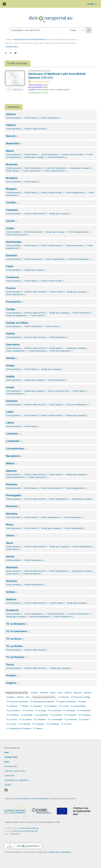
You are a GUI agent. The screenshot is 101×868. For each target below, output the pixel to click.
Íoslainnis (12, 401)
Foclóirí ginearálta (14, 118)
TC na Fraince (28, 711)
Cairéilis (12, 203)
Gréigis (10, 366)
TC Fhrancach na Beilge (80, 697)
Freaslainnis (15, 302)
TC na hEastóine (84, 711)
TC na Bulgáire (36, 706)
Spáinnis (11, 599)
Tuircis (10, 665)
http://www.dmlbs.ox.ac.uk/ (38, 93)
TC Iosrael (82, 702)
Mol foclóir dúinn (11, 766)
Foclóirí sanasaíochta (51, 118)
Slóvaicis (11, 581)
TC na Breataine (17, 624)
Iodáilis (10, 376)
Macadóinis (14, 456)
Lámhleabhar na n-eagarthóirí (16, 780)
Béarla (10, 151)
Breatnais (12, 164)
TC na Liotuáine (25, 720)
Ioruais (10, 387)
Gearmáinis (13, 345)
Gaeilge (92, 4)
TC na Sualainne (53, 724)
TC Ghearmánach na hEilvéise (42, 702)
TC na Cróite (64, 706)
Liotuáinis (13, 434)
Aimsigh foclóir (11, 757)
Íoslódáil (8, 785)
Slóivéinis (12, 567)
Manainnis (78, 693)
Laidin (10, 412)
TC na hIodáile (27, 715)
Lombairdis (14, 441)
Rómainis (13, 506)
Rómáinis (12, 514)
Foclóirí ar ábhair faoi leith (36, 129)
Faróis (10, 266)
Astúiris (53, 693)
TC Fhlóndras (64, 697)
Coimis (60, 693)
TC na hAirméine (54, 711)
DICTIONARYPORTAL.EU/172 (40, 71)
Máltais (12, 463)
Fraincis (11, 288)
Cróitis (10, 228)
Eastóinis (12, 255)
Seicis (10, 543)
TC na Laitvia (12, 720)
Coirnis (12, 221)
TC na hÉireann (13, 715)
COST (16, 822)
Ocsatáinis (11, 697)
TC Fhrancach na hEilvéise (17, 702)
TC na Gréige (41, 711)
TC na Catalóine (50, 706)
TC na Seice (11, 724)
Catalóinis (12, 210)
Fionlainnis (13, 277)
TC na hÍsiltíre (14, 646)
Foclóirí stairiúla (32, 118)
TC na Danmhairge (78, 706)
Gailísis (10, 334)
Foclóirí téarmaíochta (51, 155)
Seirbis (10, 557)
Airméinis (34, 693)
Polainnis (12, 485)
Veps (28, 697)
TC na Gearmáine (18, 631)
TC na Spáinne (38, 724)
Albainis (11, 114)
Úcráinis (12, 675)
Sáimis (11, 536)
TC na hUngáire (85, 715)
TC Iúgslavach (12, 706)
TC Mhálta (24, 706)
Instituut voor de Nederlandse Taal (25, 831)
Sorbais (12, 592)
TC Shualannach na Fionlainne (19, 729)
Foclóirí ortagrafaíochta (76, 193)
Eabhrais (68, 693)
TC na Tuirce (66, 724)
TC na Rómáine (71, 720)
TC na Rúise (84, 720)
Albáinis (11, 125)
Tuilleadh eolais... (12, 47)
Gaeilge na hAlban (17, 323)
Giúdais (12, 358)
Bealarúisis (14, 143)
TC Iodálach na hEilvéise (66, 702)
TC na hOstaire (56, 715)
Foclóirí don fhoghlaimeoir (57, 168)
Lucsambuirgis (16, 449)
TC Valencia (38, 729)
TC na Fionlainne (13, 711)
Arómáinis (44, 693)
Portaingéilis (14, 495)
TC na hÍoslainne (41, 715)
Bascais (12, 136)
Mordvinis (87, 693)
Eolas (7, 762)
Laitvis (10, 423)
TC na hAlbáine (69, 711)
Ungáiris (12, 683)
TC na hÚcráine (70, 715)
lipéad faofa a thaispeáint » (61, 852)
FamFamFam (15, 834)
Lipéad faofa (9, 776)
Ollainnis (11, 471)
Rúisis (10, 525)
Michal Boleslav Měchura (30, 828)
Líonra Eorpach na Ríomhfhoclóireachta (29, 40)
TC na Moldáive (40, 720)
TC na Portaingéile (55, 720)
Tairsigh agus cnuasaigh (35, 157)
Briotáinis (12, 178)
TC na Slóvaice (24, 724)
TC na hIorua (15, 639)
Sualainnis (12, 610)
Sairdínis (20, 697)
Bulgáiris (11, 189)
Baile (7, 753)
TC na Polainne (17, 657)
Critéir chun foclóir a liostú (15, 771)
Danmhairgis (14, 242)
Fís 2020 (56, 822)
